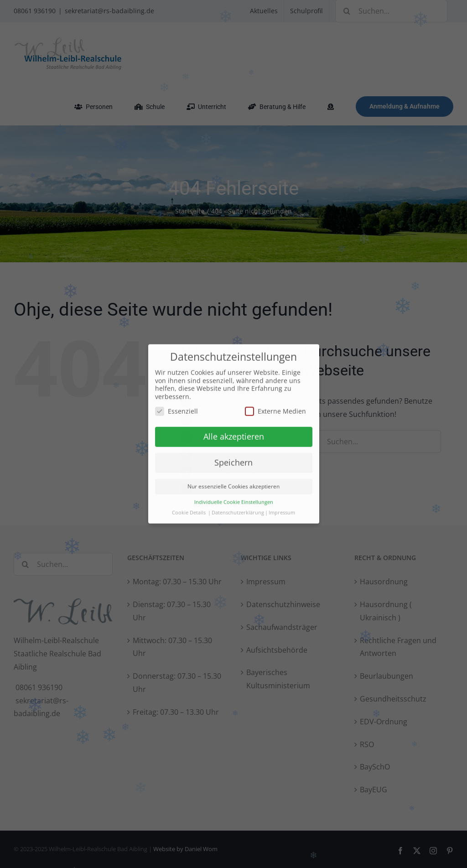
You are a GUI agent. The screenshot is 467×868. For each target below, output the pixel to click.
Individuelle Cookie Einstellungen (234, 500)
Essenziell (176, 409)
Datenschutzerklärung (238, 511)
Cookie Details (189, 511)
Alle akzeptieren (234, 435)
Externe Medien (275, 409)
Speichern (233, 461)
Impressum (282, 511)
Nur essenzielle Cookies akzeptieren (233, 485)
